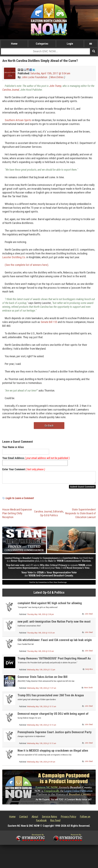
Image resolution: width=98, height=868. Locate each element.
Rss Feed (55, 822)
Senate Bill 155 (49, 322)
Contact (24, 818)
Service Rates (50, 818)
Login (70, 44)
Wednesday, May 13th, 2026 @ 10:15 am (42, 708)
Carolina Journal (11, 90)
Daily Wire (89, 671)
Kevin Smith (88, 689)
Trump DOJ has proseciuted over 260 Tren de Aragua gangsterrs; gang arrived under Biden (51, 699)
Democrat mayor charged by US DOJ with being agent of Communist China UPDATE (53, 717)
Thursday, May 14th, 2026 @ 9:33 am (40, 653)
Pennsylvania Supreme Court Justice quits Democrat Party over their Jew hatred (55, 736)
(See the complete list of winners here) (27, 265)
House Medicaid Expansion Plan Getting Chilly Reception (17, 515)
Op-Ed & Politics (49, 517)
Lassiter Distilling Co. (14, 257)
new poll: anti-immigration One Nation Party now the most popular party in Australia (54, 625)
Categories (42, 44)
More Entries (57, 77)
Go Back (49, 426)
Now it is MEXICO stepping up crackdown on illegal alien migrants (53, 754)
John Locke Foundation (34, 77)
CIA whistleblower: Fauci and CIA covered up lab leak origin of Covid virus (55, 644)
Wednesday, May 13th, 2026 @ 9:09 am (41, 764)
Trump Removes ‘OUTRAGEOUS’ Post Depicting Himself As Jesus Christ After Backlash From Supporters (54, 662)
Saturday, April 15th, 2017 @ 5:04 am (50, 73)
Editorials (58, 513)
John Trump (55, 86)
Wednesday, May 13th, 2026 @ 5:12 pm (41, 671)
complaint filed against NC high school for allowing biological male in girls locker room (50, 607)
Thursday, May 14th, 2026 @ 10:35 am (41, 635)
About (35, 818)
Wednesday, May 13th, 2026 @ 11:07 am (42, 690)
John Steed (89, 616)
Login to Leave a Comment (20, 500)
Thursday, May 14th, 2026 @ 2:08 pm (40, 616)
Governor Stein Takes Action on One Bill (43, 679)
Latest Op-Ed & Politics (49, 594)
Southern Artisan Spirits (18, 120)
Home (14, 44)
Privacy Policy (69, 818)
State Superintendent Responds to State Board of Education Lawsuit (80, 515)
